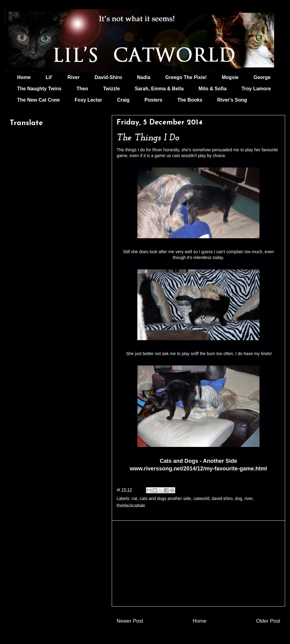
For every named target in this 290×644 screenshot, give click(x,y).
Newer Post (130, 621)
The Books (190, 100)
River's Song (232, 100)
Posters (153, 100)
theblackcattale (131, 505)
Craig (123, 100)
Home (24, 77)
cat (134, 498)
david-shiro (222, 498)
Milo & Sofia (213, 89)
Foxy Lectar (89, 100)
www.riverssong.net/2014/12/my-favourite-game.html (198, 469)
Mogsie (230, 77)
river (248, 498)
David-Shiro (108, 77)
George (262, 77)
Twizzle (112, 89)
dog (239, 498)
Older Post (268, 621)
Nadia (144, 77)
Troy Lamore (256, 89)
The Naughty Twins (39, 89)
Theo (82, 89)
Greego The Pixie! (186, 77)
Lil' (49, 77)
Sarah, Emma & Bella (159, 89)
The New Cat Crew (38, 100)
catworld (201, 498)
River (74, 77)
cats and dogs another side (165, 498)
